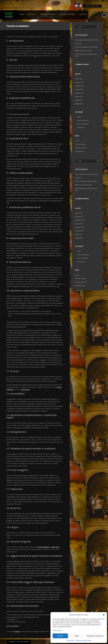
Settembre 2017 (80, 86)
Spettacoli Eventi (23, 642)
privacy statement (43, 547)
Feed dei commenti (81, 148)
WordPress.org (80, 151)
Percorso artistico (83, 124)
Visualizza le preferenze (95, 636)
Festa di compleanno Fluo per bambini (86, 47)
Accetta (60, 636)
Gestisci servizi (57, 630)
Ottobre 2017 (79, 82)
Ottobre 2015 (79, 97)
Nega (77, 636)
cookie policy (55, 547)
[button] (104, 615)
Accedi (77, 141)
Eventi (79, 117)
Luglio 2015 (79, 100)
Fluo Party (78, 44)
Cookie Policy (70, 640)
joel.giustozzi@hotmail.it (92, 6)
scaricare (17, 631)
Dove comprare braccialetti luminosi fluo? (86, 55)
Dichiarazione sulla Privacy (83, 640)
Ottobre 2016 (79, 90)
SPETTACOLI (81, 128)
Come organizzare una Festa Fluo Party (87, 40)
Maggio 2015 (79, 104)
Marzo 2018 (79, 79)
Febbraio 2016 (79, 93)
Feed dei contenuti (80, 144)
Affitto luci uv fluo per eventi (83, 51)
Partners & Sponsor (83, 120)
